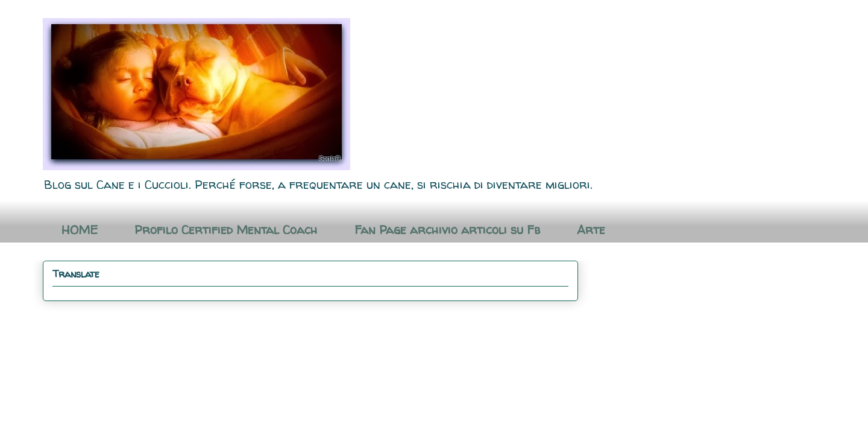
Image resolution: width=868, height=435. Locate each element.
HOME (80, 230)
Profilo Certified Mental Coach (226, 230)
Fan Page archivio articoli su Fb (447, 230)
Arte (591, 230)
